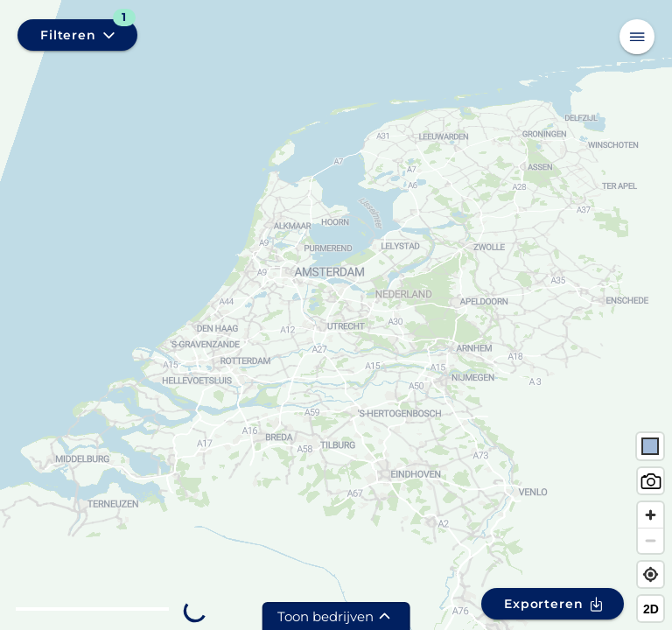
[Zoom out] (651, 540)
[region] (336, 315)
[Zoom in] (651, 515)
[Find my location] (651, 574)
